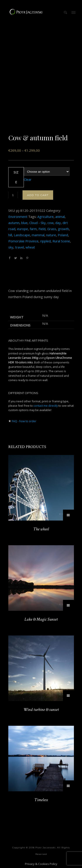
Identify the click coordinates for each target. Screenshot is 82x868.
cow (51, 223)
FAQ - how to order (24, 421)
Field (42, 229)
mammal (38, 235)
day (58, 223)
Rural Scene (61, 241)
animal (60, 217)
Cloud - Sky (38, 223)
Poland (63, 235)
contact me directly (46, 406)
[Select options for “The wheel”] (68, 515)
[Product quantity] (13, 195)
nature (51, 235)
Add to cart (38, 195)
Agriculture (45, 217)
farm (33, 229)
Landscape (22, 235)
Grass (52, 229)
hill (10, 235)
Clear (28, 179)
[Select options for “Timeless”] (68, 786)
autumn (14, 223)
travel (19, 247)
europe (23, 229)
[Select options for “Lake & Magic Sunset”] (68, 605)
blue (24, 223)
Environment (18, 217)
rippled (45, 241)
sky (11, 247)
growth (63, 229)
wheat (30, 247)
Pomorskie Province (23, 241)
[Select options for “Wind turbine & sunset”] (68, 696)
